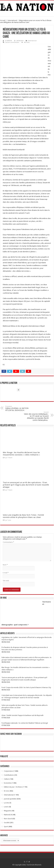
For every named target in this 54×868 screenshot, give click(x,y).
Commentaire (8, 542)
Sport (6, 827)
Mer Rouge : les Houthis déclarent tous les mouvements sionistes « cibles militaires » (21, 454)
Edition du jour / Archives (13, 787)
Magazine (8, 811)
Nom (5, 565)
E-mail (6, 573)
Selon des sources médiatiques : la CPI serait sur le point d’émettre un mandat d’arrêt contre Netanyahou (36, 416)
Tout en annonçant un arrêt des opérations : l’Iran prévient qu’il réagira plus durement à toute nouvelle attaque (26, 485)
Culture (7, 779)
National (7, 815)
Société (7, 823)
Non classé (8, 819)
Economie (8, 783)
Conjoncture (8, 771)
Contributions (9, 775)
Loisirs (6, 807)
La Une (6, 803)
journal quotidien (10, 799)
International (12, 20)
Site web (6, 581)
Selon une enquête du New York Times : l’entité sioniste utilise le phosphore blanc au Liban (23, 516)
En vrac (6, 791)
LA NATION (8, 41)
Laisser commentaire (12, 42)
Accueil (3, 20)
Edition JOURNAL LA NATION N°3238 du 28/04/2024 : (18, 408)
